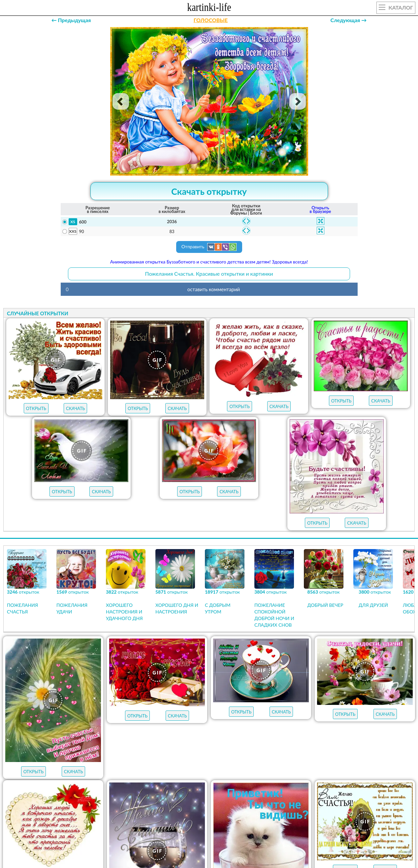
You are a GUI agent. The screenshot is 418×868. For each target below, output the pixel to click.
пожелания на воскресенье (164, 759)
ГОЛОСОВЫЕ (211, 20)
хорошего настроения (207, 782)
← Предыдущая (71, 20)
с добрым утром (96, 759)
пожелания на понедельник (310, 771)
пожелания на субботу (241, 759)
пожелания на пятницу (313, 759)
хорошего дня (120, 782)
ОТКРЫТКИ (202, 733)
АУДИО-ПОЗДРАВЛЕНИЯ (316, 733)
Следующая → (348, 20)
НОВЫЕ (266, 733)
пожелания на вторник (233, 771)
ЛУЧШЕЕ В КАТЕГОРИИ (151, 733)
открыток (93, 733)
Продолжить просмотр (209, 657)
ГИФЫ (236, 733)
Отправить (209, 247)
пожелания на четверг (100, 771)
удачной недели (296, 782)
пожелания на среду (166, 771)
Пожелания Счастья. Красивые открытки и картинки (209, 274)
